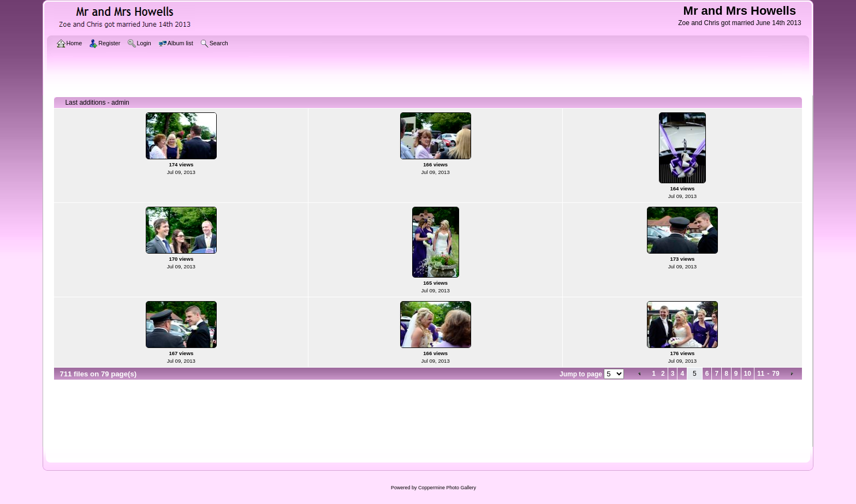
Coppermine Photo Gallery (447, 488)
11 (761, 374)
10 (748, 374)
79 (775, 374)
